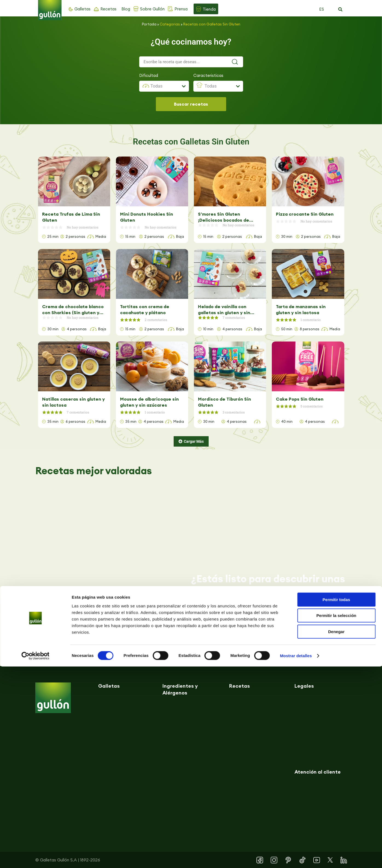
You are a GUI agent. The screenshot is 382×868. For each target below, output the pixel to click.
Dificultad (149, 75)
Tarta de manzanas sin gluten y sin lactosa (301, 309)
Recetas (108, 9)
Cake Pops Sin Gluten (300, 399)
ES (322, 9)
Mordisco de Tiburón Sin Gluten (224, 402)
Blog (126, 9)
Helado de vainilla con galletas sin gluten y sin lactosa (224, 310)
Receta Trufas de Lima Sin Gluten (71, 217)
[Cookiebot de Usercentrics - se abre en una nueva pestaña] (35, 857)
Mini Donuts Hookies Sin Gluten (147, 217)
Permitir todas (336, 801)
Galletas (82, 9)
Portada (149, 24)
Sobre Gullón (152, 9)
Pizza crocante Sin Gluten (305, 214)
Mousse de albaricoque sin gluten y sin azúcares (149, 402)
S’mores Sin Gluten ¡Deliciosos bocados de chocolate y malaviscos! (225, 217)
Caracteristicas (208, 75)
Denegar (336, 833)
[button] (340, 10)
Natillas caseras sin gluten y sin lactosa (73, 402)
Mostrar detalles (296, 857)
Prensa (181, 9)
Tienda (209, 9)
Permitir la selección (336, 817)
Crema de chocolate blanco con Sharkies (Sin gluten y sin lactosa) (73, 310)
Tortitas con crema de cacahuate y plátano (145, 309)
